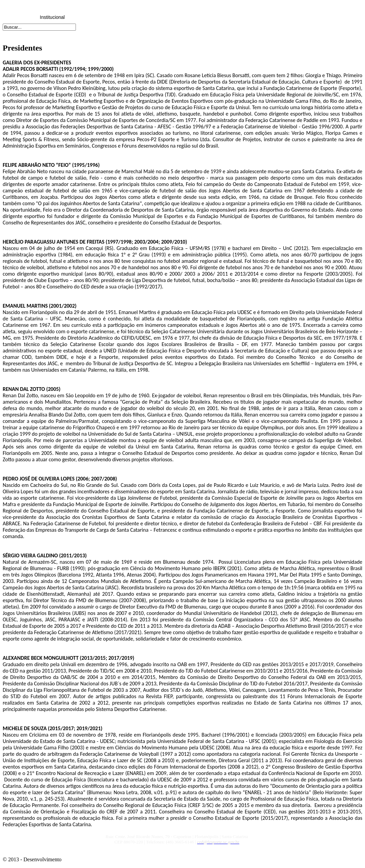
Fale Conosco (284, 17)
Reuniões (118, 17)
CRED (151, 17)
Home (19, 17)
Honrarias (185, 17)
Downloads (217, 17)
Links (251, 17)
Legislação (86, 17)
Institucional (52, 17)
